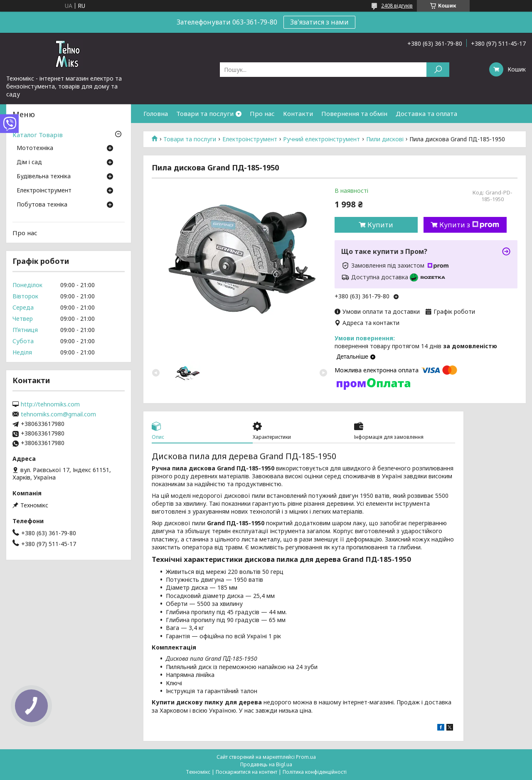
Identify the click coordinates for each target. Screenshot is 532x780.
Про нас (262, 113)
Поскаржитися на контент (246, 772)
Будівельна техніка (44, 177)
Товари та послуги (205, 113)
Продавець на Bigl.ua (266, 764)
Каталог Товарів (38, 135)
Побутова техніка (42, 205)
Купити (380, 225)
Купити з (469, 225)
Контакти (298, 113)
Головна (156, 113)
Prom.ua (306, 757)
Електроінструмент (250, 139)
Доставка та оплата (426, 113)
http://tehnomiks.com (50, 404)
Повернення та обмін (354, 113)
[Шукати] (438, 70)
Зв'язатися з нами (319, 22)
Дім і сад (29, 162)
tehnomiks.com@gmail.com (58, 414)
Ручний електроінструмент (321, 139)
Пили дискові (385, 139)
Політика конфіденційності (315, 772)
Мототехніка (35, 148)
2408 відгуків (397, 6)
